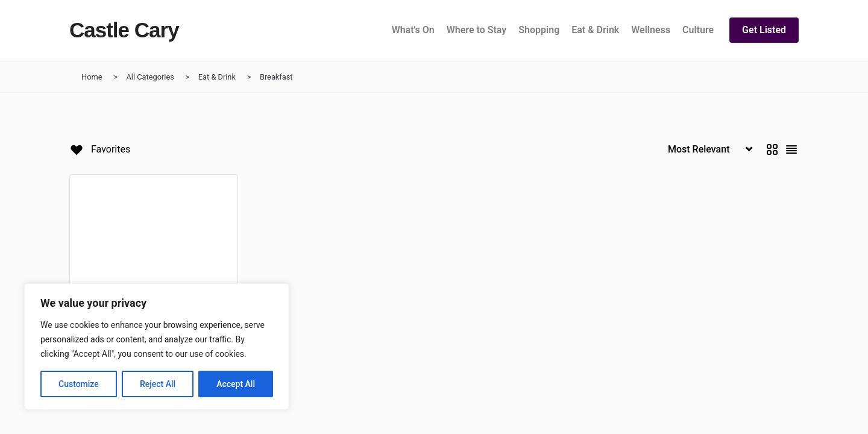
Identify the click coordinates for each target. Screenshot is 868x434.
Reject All (158, 384)
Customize (79, 384)
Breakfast (276, 77)
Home (92, 77)
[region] (157, 347)
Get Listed (764, 30)
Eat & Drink (217, 77)
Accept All (236, 384)
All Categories (150, 77)
